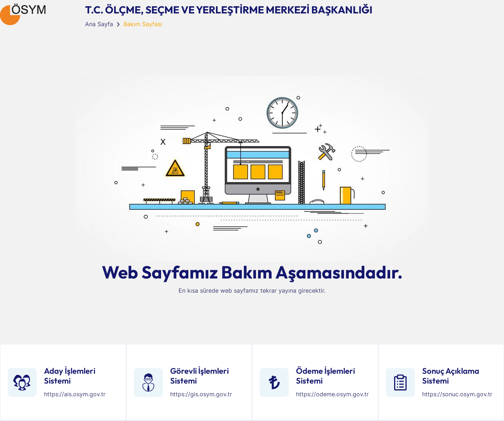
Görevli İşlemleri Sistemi (199, 376)
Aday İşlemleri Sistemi (70, 376)
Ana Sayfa (99, 24)
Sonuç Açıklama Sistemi (451, 376)
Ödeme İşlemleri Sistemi (325, 376)
